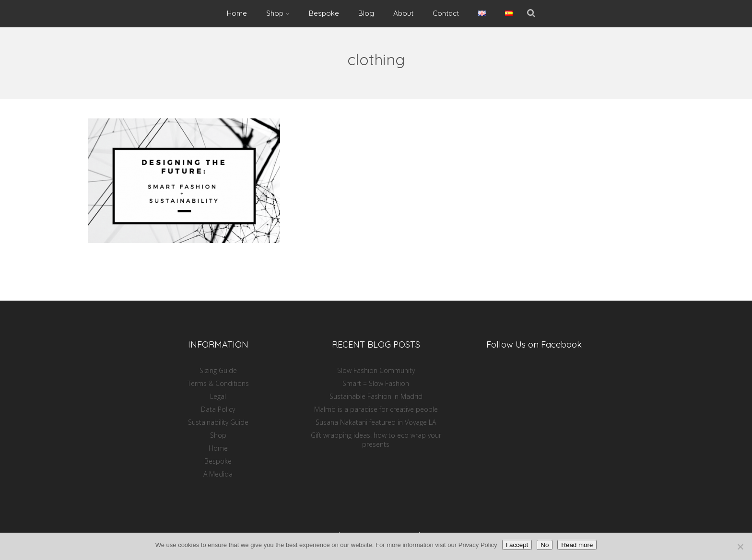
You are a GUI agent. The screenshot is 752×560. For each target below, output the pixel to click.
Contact (446, 13)
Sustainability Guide (218, 422)
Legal (218, 396)
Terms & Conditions (218, 383)
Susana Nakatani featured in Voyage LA (376, 422)
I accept (517, 545)
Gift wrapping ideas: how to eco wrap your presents (376, 440)
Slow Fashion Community (376, 370)
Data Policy (218, 409)
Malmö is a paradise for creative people (376, 409)
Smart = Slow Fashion (376, 383)
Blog (366, 13)
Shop (278, 13)
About (403, 13)
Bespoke (324, 13)
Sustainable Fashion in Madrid (376, 396)
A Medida (218, 474)
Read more (577, 545)
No (545, 545)
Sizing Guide (218, 370)
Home (237, 13)
